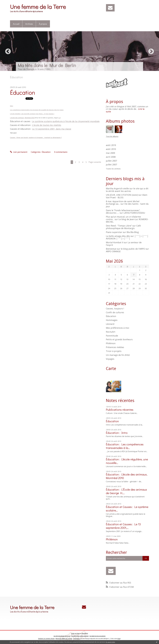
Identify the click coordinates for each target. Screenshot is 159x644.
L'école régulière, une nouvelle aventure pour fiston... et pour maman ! (32, 114)
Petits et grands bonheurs (119, 339)
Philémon (111, 343)
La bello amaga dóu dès (118, 236)
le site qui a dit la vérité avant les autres (127, 190)
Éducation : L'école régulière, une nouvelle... (127, 461)
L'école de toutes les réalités (47, 125)
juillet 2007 (111, 161)
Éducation (23, 92)
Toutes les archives (113, 169)
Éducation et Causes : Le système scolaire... (127, 509)
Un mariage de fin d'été (118, 355)
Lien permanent (19, 152)
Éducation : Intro (117, 433)
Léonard (110, 324)
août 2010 (111, 149)
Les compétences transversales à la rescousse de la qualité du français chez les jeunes (37, 110)
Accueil (16, 24)
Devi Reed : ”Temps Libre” (119, 226)
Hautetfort (85, 633)
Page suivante (95, 162)
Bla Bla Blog (133, 232)
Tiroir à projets (114, 351)
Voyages (110, 359)
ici (59, 118)
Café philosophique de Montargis (123, 227)
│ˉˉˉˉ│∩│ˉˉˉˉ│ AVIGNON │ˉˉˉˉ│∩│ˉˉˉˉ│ (127, 237)
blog (119, 639)
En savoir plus (110, 642)
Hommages (112, 320)
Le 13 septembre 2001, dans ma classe (52, 129)
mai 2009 (110, 153)
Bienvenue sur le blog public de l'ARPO (125, 249)
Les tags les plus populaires (98, 636)
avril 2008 (111, 157)
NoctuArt (111, 332)
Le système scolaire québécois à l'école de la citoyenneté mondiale (66, 121)
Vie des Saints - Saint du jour (127, 205)
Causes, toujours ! (115, 308)
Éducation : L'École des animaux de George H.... (126, 491)
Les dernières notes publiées (80, 636)
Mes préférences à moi (117, 328)
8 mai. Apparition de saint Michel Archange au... (123, 203)
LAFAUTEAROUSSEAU (134, 213)
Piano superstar (114, 232)
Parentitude (112, 336)
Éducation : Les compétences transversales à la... (125, 446)
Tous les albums (112, 136)
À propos (43, 24)
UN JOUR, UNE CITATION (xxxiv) (122, 195)
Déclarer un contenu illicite (46, 639)
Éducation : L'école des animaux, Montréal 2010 (127, 476)
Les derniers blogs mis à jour (62, 636)
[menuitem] (16, 24)
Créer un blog (75, 633)
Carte (111, 368)
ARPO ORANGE (113, 251)
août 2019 (111, 145)
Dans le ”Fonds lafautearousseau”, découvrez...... (123, 212)
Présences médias (115, 347)
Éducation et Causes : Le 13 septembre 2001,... (123, 526)
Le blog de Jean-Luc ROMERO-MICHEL (127, 221)
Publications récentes (120, 410)
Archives (29, 24)
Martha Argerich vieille (117, 188)
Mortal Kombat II (115, 242)
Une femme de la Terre (38, 6)
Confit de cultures (115, 312)
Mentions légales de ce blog (64, 639)
